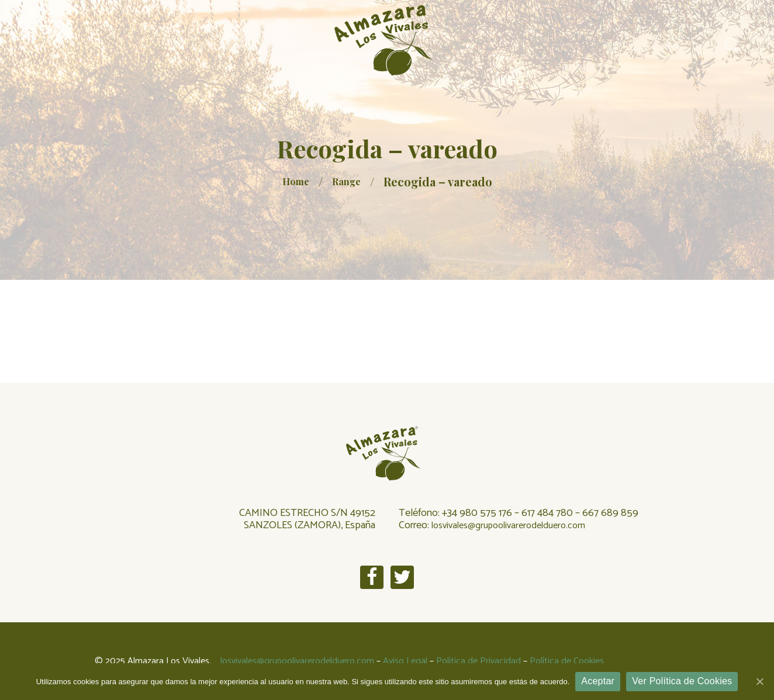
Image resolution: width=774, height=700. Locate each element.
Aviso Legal (405, 661)
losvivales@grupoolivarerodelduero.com (508, 526)
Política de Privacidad (478, 661)
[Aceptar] (759, 681)
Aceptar (598, 681)
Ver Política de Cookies (682, 681)
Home (296, 181)
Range (346, 181)
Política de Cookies (567, 661)
